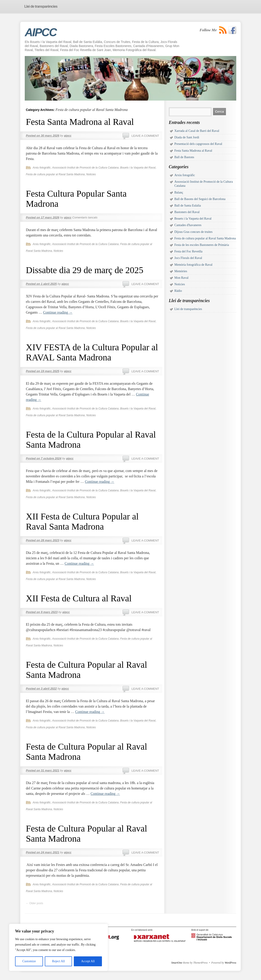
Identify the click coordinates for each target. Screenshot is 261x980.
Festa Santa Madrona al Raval (80, 122)
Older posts (35, 903)
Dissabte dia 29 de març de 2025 (85, 270)
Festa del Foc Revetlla (188, 251)
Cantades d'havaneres (188, 225)
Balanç (179, 192)
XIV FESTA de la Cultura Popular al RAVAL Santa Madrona (92, 352)
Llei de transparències (188, 309)
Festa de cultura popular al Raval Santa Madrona (55, 174)
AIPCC (41, 32)
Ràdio (178, 291)
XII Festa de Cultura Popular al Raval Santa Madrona (82, 521)
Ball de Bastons (184, 157)
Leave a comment (145, 136)
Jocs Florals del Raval (188, 258)
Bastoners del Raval (187, 212)
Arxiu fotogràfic (42, 168)
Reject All (58, 961)
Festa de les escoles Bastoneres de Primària (202, 245)
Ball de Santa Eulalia (188, 206)
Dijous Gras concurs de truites (193, 232)
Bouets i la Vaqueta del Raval (138, 168)
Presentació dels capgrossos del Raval (198, 144)
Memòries (181, 271)
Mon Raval (181, 278)
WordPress (231, 963)
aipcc (68, 136)
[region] (58, 947)
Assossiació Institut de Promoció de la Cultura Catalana (85, 168)
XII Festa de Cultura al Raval (79, 598)
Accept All (88, 961)
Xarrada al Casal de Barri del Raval (197, 131)
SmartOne (177, 963)
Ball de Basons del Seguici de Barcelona (200, 199)
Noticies (91, 174)
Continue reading (58, 312)
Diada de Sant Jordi (187, 137)
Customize (29, 961)
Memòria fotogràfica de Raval (193, 265)
